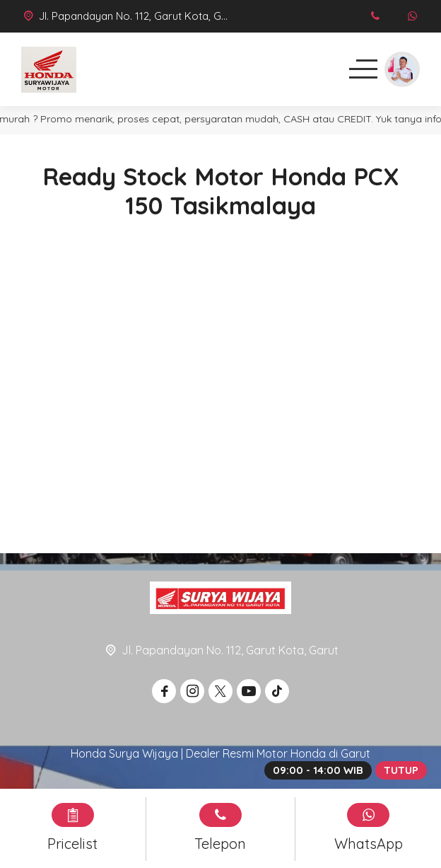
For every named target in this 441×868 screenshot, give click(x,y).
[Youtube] (249, 691)
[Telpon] (375, 16)
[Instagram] (192, 691)
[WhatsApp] (412, 16)
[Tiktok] (277, 691)
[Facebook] (164, 691)
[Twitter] (220, 691)
